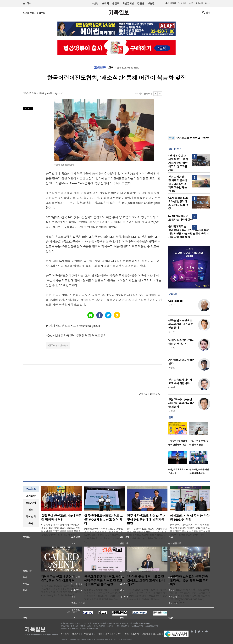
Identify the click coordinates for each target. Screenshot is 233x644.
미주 (191, 3)
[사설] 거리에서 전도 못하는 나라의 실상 (180, 218)
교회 (111, 68)
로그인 (208, 3)
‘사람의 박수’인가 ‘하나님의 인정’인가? (181, 342)
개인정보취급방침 (113, 634)
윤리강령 (157, 634)
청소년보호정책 (132, 634)
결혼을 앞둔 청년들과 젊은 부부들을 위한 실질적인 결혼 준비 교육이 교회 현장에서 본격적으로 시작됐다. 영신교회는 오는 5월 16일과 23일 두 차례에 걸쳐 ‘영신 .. (104, 594)
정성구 (172, 305)
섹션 (27, 3)
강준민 (172, 387)
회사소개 (65, 634)
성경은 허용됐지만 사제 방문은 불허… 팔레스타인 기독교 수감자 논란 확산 (178, 184)
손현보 (116, 3)
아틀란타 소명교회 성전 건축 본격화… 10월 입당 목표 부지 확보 (189, 581)
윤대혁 (105, 3)
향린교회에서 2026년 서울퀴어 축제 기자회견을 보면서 (181, 403)
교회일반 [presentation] (31, 496)
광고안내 (76, 634)
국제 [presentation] (31, 524)
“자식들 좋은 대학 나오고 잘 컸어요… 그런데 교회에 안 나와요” (146, 581)
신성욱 (172, 348)
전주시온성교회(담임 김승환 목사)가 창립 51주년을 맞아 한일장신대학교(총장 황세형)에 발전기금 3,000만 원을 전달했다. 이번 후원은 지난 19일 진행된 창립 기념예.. (147, 534)
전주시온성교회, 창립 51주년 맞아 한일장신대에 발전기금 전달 (146, 520)
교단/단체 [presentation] (31, 503)
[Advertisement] (189, 112)
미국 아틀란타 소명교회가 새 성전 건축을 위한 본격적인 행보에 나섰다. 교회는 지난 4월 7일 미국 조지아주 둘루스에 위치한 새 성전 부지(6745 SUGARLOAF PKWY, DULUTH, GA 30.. (190, 596)
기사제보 (98, 634)
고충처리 (146, 634)
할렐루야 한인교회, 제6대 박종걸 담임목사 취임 (61, 518)
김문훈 (141, 3)
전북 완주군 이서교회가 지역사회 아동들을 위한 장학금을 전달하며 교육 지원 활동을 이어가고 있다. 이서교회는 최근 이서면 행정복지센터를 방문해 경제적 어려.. (190, 530)
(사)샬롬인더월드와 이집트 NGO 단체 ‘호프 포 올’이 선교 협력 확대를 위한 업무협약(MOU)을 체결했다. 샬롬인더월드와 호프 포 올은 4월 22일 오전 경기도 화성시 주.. (104, 535)
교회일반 (100, 68)
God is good (175, 301)
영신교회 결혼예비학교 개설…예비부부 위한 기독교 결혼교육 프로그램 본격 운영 (104, 581)
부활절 (151, 3)
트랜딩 (95, 3)
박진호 (172, 368)
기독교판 (172, 3)
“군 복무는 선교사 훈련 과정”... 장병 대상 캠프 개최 (58, 579)
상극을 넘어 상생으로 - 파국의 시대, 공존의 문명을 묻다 (181, 324)
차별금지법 (128, 3)
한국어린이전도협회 (59, 345)
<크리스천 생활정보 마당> (150, 394)
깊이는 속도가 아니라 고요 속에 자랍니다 (180, 382)
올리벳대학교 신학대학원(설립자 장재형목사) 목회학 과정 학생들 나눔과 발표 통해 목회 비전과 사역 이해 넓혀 (189, 232)
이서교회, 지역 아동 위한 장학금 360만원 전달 (190, 518)
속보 (172, 138)
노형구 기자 (38, 93)
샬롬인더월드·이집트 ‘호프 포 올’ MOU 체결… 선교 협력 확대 (103, 520)
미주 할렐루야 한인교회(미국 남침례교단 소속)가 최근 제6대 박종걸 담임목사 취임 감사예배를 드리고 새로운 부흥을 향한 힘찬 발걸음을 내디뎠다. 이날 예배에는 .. (61, 530)
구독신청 (199, 3)
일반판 (183, 3)
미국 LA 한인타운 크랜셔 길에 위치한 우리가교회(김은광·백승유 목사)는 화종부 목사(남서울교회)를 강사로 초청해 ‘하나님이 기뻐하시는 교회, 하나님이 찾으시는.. (147, 594)
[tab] (31, 496)
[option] (179, 435)
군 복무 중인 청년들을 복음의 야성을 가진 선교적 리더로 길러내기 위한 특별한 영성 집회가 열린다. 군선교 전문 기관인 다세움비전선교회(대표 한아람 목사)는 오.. (61, 590)
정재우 (172, 332)
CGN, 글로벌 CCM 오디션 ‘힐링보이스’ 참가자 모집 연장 (178, 203)
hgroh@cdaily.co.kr (53, 93)
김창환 (172, 411)
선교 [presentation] (31, 510)
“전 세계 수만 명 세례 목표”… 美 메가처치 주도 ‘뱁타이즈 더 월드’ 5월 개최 (178, 163)
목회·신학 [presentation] (31, 517)
